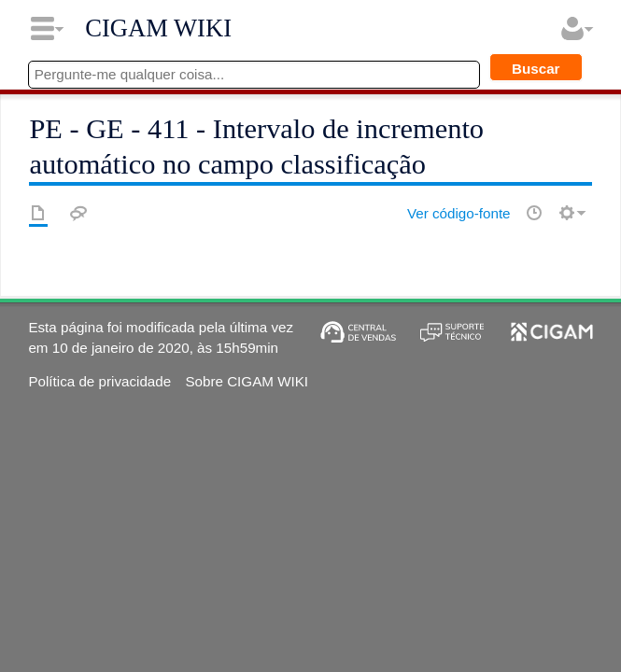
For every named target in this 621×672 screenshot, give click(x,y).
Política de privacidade (99, 381)
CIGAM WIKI (158, 28)
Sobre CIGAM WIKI (247, 381)
